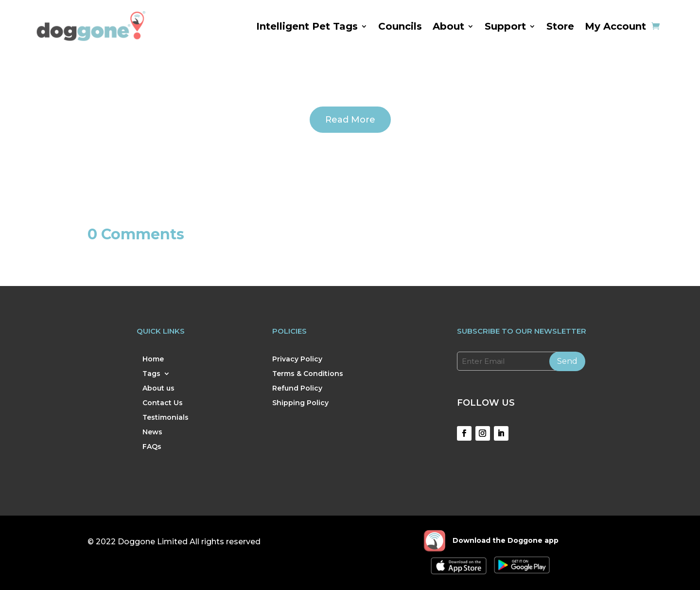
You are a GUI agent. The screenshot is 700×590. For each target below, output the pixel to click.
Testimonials (166, 418)
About (448, 26)
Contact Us (163, 403)
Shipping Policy (300, 403)
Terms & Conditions (308, 374)
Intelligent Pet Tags (307, 26)
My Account (615, 26)
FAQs (152, 447)
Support (505, 26)
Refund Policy (297, 389)
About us (158, 389)
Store (560, 26)
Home (153, 359)
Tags (151, 374)
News (152, 432)
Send (567, 361)
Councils (400, 26)
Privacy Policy (297, 359)
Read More (350, 120)
